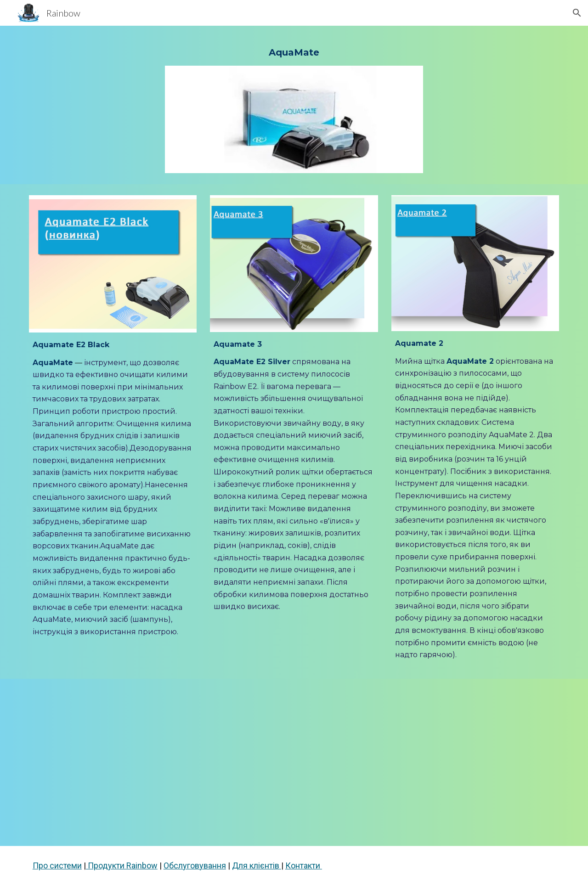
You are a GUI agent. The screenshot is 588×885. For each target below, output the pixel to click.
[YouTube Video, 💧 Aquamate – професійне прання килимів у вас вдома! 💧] (294, 762)
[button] (577, 13)
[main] (294, 51)
